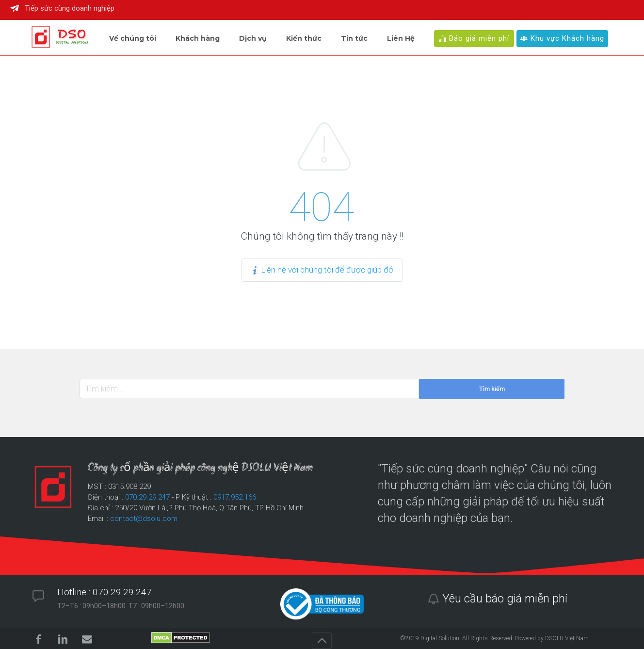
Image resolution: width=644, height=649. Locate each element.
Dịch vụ (253, 38)
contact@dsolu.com (144, 519)
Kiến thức (304, 38)
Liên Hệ (401, 38)
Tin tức (354, 38)
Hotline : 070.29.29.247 (105, 592)
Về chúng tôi (133, 38)
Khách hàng (198, 38)
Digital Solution (440, 638)
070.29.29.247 (147, 497)
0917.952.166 (235, 497)
